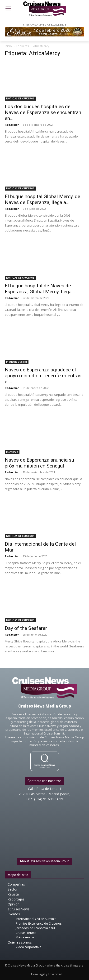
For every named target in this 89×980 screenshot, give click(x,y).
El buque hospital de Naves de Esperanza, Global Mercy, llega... (40, 289)
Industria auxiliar (17, 362)
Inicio (8, 46)
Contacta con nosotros (44, 781)
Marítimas (12, 452)
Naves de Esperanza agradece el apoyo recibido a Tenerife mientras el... (43, 376)
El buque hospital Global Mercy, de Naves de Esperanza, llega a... (42, 199)
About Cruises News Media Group (45, 861)
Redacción (12, 125)
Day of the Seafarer (26, 628)
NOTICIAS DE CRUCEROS (20, 98)
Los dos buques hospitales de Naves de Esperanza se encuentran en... (43, 112)
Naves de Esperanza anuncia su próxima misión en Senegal (39, 463)
